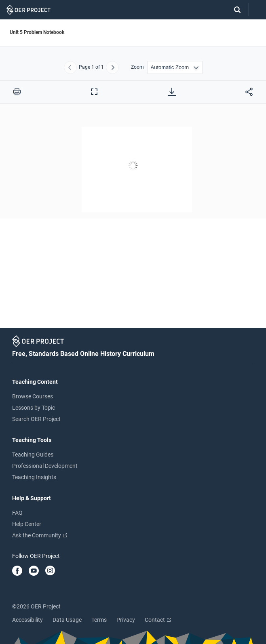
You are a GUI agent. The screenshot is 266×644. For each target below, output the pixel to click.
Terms (99, 620)
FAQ (17, 513)
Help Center (27, 524)
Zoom (137, 67)
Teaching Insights (34, 477)
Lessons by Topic (34, 408)
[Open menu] (258, 10)
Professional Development (45, 466)
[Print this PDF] (17, 92)
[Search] (233, 10)
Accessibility (27, 620)
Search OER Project (36, 419)
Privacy (126, 620)
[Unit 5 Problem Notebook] (133, 219)
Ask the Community (40, 535)
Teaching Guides (33, 455)
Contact (158, 620)
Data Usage (67, 620)
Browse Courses (33, 396)
